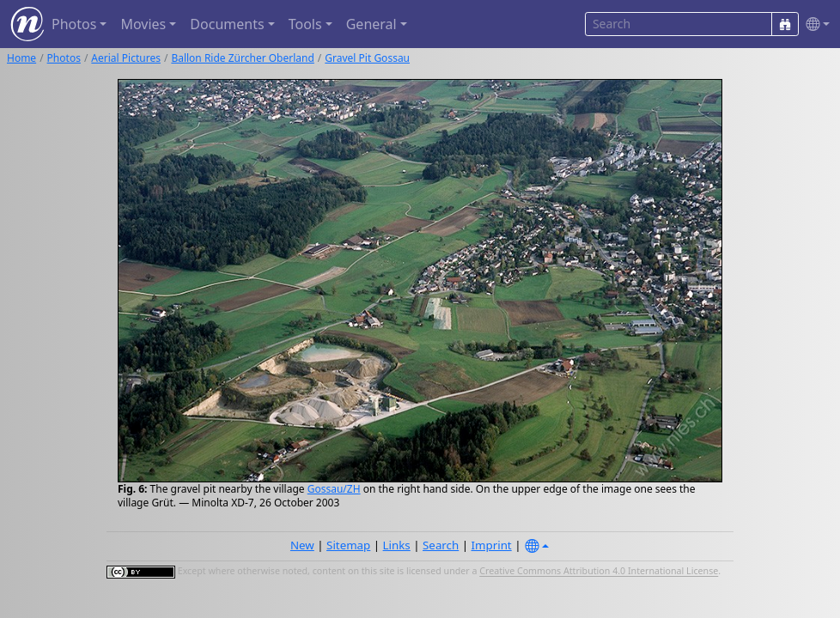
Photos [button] (74, 24)
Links (397, 545)
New (302, 545)
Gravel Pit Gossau (367, 58)
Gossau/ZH (334, 489)
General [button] (371, 24)
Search (441, 545)
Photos (64, 58)
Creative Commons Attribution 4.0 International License (599, 572)
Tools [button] (305, 24)
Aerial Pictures (126, 58)
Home (21, 58)
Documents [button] (227, 24)
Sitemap (348, 545)
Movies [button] (143, 24)
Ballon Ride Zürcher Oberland (242, 58)
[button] (814, 24)
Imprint (492, 545)
